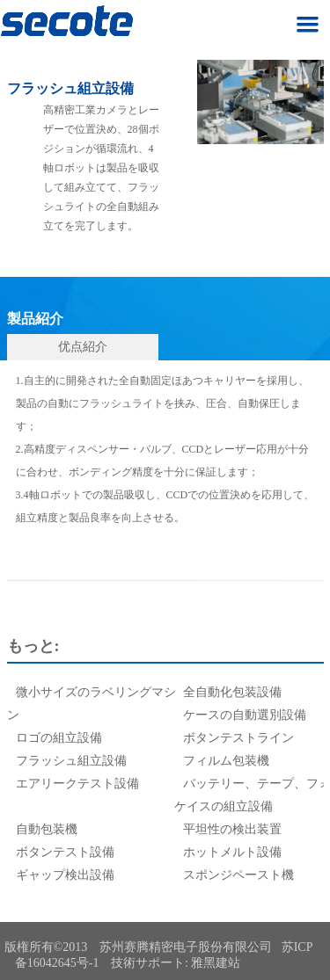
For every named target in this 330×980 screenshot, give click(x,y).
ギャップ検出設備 (65, 875)
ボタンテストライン (238, 738)
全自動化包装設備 (232, 692)
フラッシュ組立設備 (71, 761)
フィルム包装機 (226, 761)
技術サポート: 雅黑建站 (176, 963)
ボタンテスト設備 (65, 852)
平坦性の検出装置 (232, 829)
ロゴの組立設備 (59, 738)
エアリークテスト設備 (77, 784)
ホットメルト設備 (232, 852)
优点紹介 (83, 347)
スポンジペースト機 (238, 875)
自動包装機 (47, 829)
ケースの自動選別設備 (245, 715)
